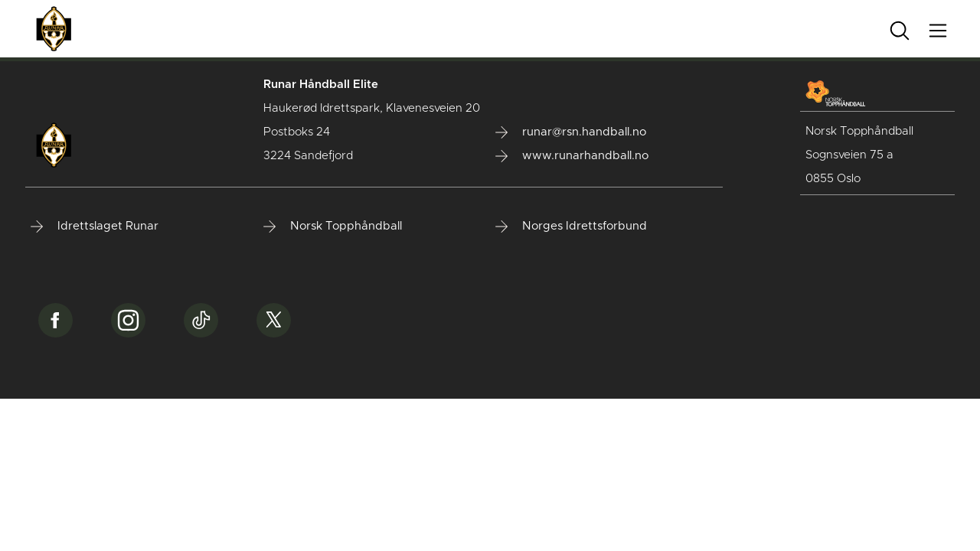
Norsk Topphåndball (333, 227)
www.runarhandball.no (572, 156)
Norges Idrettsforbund (571, 227)
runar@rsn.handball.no (571, 132)
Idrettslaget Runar (95, 227)
